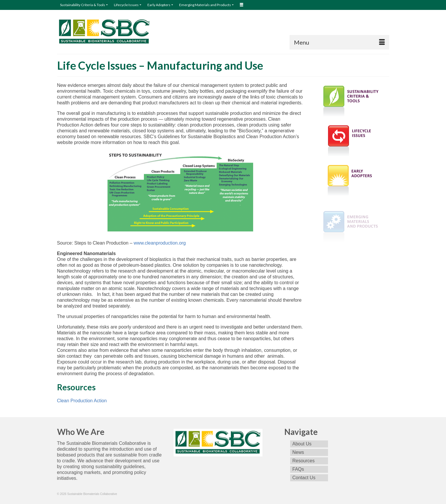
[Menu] (339, 42)
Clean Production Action (82, 401)
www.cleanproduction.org (160, 243)
